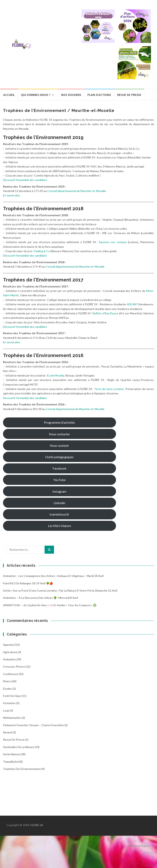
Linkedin (59, 503)
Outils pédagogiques (59, 457)
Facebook (59, 468)
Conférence (10, 674)
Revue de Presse (14, 740)
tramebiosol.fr (59, 514)
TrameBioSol (11, 762)
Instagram (59, 491)
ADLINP (132, 304)
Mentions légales (139, 846)
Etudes (7, 689)
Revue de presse (129, 95)
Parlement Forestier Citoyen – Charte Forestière (33, 725)
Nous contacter (59, 434)
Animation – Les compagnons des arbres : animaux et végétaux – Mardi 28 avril (53, 576)
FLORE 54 (37, 825)
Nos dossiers (71, 95)
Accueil (9, 95)
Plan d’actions (99, 95)
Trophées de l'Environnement (22, 769)
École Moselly (56, 375)
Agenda (8, 645)
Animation (9, 659)
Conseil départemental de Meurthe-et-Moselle (77, 191)
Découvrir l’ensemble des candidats (25, 180)
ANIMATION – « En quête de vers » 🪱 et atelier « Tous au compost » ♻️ (50, 605)
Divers (7, 681)
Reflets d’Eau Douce (105, 313)
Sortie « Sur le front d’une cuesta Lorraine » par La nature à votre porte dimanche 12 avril (60, 590)
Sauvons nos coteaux (113, 242)
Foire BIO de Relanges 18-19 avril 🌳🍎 (28, 583)
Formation (9, 703)
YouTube (59, 480)
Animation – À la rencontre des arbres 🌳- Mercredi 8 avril (40, 598)
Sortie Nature (11, 754)
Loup (6, 710)
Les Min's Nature (59, 526)
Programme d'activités (59, 422)
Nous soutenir (59, 445)
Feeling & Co (42, 251)
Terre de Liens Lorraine (109, 389)
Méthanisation (12, 718)
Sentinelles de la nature (18, 747)
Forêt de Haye (12, 696)
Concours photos (14, 666)
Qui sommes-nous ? (36, 95)
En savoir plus (11, 195)
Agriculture (10, 652)
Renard (7, 732)
